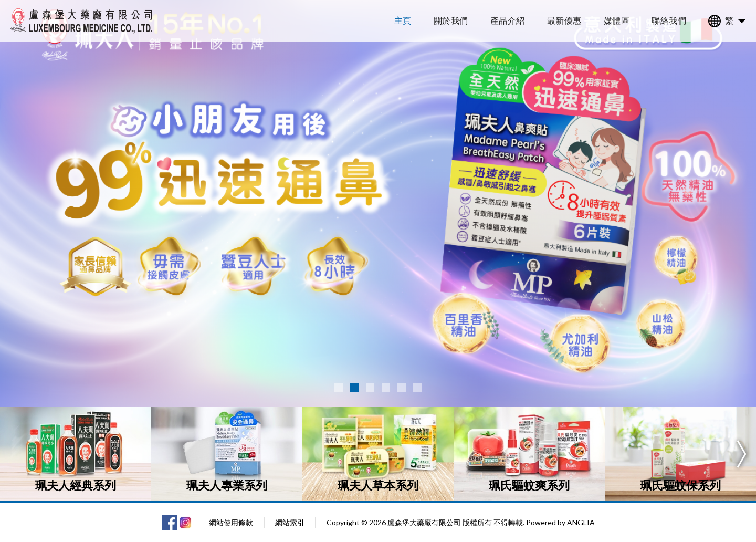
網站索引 (290, 522)
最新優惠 (564, 20)
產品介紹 (508, 20)
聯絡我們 (669, 20)
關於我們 (451, 20)
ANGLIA (581, 522)
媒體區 (617, 20)
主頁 (403, 20)
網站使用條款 (231, 522)
